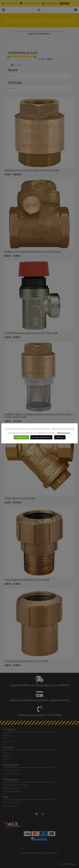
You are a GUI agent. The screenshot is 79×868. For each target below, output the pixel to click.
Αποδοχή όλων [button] (21, 437)
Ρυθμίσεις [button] (60, 437)
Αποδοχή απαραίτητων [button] (41, 437)
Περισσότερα (64, 433)
